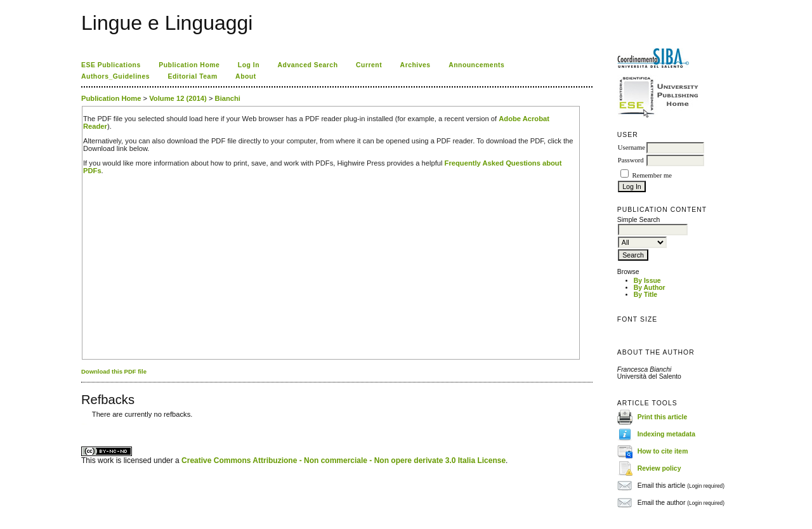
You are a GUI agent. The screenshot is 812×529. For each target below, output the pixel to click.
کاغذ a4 (82, 424)
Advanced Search (308, 65)
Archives (416, 65)
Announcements (476, 65)
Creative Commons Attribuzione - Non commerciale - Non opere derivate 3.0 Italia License (344, 460)
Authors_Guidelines (115, 76)
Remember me (652, 175)
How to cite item (663, 451)
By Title (645, 295)
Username (632, 147)
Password (631, 160)
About (246, 76)
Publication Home (189, 65)
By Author (650, 288)
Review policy (659, 468)
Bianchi (228, 98)
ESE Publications (111, 65)
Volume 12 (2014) (178, 98)
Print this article (663, 417)
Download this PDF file (114, 371)
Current (369, 65)
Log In (249, 65)
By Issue (647, 281)
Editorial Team (193, 76)
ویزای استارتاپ (84, 424)
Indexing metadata (666, 434)
